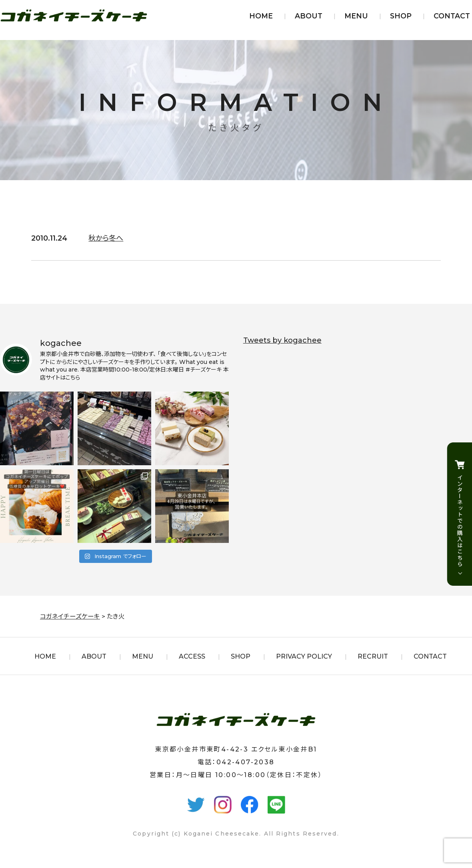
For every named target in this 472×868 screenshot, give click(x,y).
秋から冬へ (106, 238)
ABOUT (309, 16)
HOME (261, 16)
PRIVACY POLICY (304, 656)
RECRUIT (373, 656)
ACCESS (192, 656)
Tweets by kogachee (282, 340)
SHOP (401, 16)
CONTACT (452, 16)
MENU (356, 16)
